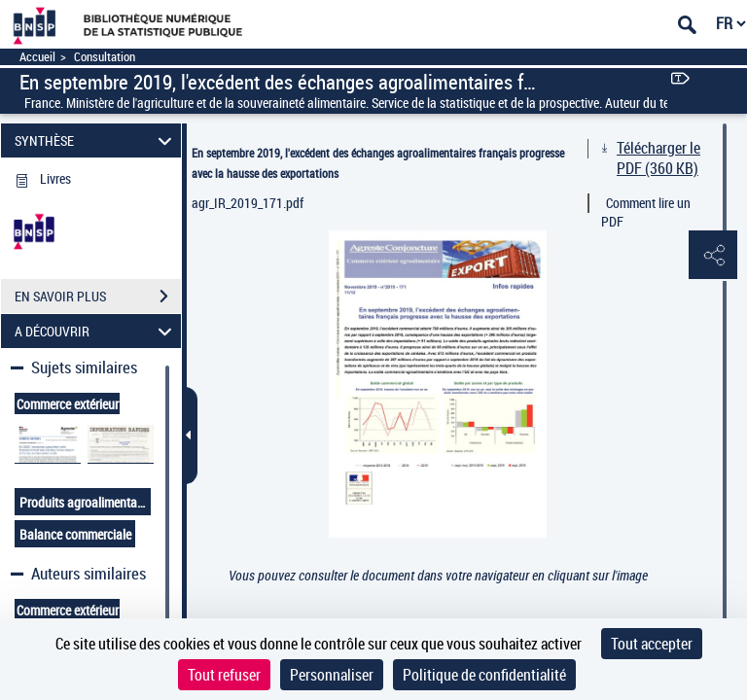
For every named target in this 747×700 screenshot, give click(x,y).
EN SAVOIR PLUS (98, 297)
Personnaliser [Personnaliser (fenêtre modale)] (332, 675)
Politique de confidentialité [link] (484, 675)
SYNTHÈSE (96, 140)
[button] (713, 256)
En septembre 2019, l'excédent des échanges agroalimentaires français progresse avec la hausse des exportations (378, 163)
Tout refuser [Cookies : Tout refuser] (224, 675)
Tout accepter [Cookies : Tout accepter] (652, 644)
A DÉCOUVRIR (96, 331)
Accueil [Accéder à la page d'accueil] (37, 57)
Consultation (105, 57)
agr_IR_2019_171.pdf (248, 203)
